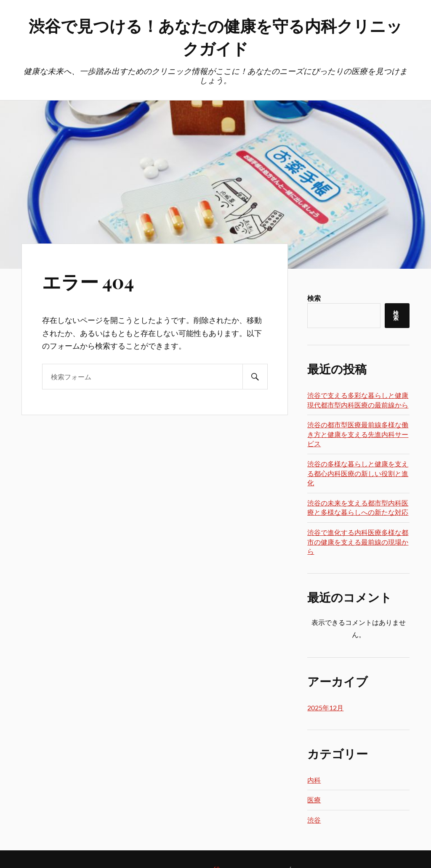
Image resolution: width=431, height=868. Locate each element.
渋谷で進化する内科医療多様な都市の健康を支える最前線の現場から (358, 542)
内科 (314, 780)
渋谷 (314, 820)
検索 (314, 298)
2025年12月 (325, 708)
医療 (314, 800)
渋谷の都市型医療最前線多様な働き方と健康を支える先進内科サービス (358, 434)
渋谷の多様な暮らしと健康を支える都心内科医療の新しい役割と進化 (358, 473)
